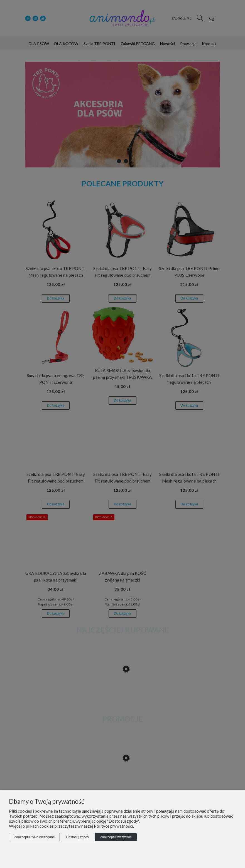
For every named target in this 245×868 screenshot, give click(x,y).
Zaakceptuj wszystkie (116, 837)
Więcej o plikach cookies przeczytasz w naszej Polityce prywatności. (71, 826)
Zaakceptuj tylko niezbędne (34, 837)
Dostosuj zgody (77, 837)
